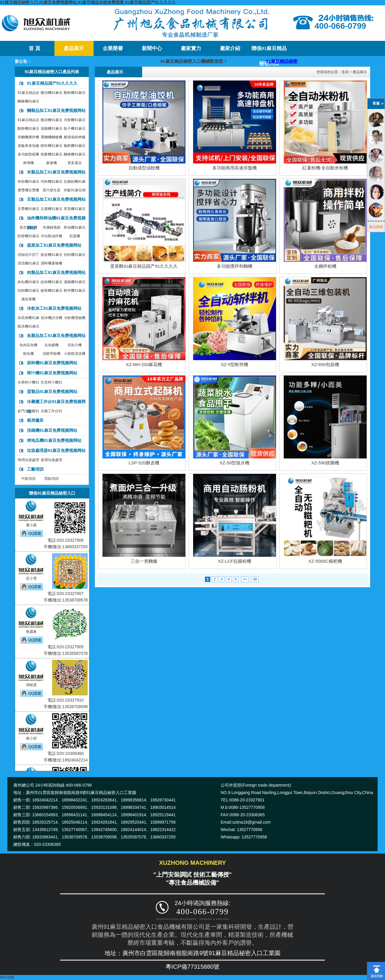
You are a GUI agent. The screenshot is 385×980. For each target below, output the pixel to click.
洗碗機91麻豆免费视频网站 (52, 430)
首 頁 (34, 48)
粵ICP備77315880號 (192, 967)
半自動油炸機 (52, 236)
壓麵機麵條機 (52, 137)
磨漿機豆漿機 (28, 190)
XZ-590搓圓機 (325, 463)
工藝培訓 (35, 469)
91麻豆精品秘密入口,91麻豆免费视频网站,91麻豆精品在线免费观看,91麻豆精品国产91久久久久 (88, 2)
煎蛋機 (75, 236)
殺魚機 (28, 354)
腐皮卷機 (28, 299)
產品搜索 (376, 227)
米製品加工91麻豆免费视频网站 (56, 172)
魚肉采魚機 (28, 345)
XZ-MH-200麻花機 (144, 364)
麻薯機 (52, 163)
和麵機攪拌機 (28, 137)
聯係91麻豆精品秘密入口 (269, 51)
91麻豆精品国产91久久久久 (52, 83)
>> (245, 579)
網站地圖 (7, 977)
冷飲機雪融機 (75, 318)
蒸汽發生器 (52, 190)
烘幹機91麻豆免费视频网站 (52, 363)
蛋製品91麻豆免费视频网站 (52, 392)
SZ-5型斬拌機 (235, 364)
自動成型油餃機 (144, 168)
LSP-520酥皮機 (144, 463)
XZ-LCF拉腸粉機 (235, 561)
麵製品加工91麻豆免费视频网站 (56, 110)
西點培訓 (52, 479)
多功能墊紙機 (28, 154)
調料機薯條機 (52, 263)
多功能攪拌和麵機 (235, 266)
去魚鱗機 (52, 345)
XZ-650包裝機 (325, 364)
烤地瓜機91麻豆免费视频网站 (54, 440)
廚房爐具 (35, 420)
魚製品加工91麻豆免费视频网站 (56, 336)
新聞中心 (152, 48)
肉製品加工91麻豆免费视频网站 (56, 272)
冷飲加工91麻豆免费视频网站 (54, 308)
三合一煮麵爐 (144, 561)
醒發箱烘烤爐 (75, 137)
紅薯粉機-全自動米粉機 (325, 168)
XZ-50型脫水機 (235, 463)
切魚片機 (75, 345)
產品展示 (74, 48)
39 (255, 579)
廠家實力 (191, 48)
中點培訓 (28, 479)
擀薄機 (28, 163)
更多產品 (75, 163)
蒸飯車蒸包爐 (28, 146)
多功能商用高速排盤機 (235, 168)
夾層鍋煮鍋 (52, 227)
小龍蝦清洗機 (75, 354)
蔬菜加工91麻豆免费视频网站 (54, 245)
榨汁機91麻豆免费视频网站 (52, 373)
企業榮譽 (113, 48)
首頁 (345, 72)
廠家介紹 (230, 48)
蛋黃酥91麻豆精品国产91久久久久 (144, 266)
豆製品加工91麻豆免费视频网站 (56, 199)
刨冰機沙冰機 (52, 318)
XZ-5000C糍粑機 (325, 561)
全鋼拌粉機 (325, 266)
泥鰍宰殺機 (52, 354)
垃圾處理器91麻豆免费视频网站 (56, 450)
